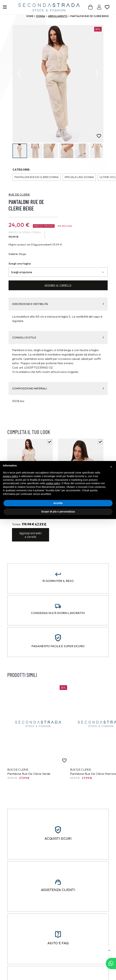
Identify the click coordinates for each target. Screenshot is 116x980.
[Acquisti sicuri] (58, 830)
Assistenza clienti (58, 890)
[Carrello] (90, 7)
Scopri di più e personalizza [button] (58, 512)
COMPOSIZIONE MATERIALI (58, 389)
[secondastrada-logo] (49, 7)
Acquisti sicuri (58, 839)
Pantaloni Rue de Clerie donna (37, 177)
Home (30, 16)
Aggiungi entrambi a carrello (30, 535)
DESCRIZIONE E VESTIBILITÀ (58, 304)
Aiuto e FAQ (58, 943)
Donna (41, 16)
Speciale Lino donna (79, 177)
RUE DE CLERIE (19, 195)
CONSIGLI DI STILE (58, 338)
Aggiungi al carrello (58, 286)
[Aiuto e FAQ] (58, 935)
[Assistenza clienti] (58, 883)
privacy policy (11, 476)
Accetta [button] (58, 503)
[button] (109, 951)
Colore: (14, 254)
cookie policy (53, 483)
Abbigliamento (58, 16)
